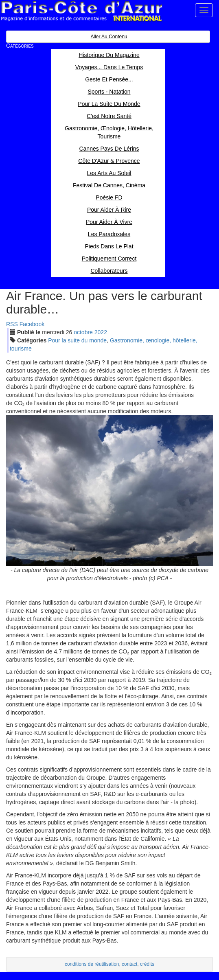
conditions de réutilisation (92, 964)
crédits (147, 964)
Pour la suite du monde (77, 340)
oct (83, 332)
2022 (101, 332)
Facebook (32, 324)
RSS (12, 324)
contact (129, 964)
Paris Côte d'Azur (81, 11)
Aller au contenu (109, 37)
